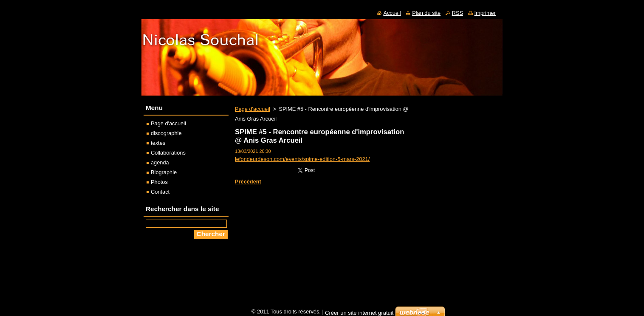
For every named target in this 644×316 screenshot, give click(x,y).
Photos (159, 182)
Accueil (392, 13)
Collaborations (168, 153)
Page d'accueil (253, 109)
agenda (160, 162)
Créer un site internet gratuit (359, 313)
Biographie (164, 172)
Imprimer (485, 13)
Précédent (248, 182)
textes (158, 143)
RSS (458, 13)
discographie (166, 133)
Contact (160, 192)
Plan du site (426, 13)
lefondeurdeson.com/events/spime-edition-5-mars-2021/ (302, 159)
